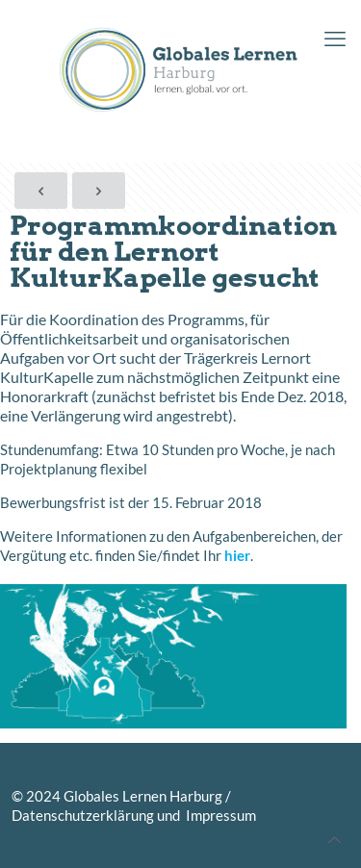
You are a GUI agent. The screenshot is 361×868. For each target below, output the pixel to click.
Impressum (219, 815)
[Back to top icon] (335, 839)
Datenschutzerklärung (83, 815)
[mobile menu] (335, 38)
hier (237, 555)
